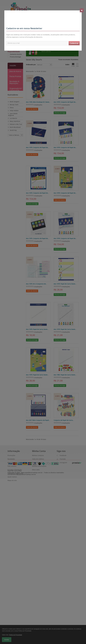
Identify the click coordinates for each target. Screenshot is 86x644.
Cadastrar (74, 43)
